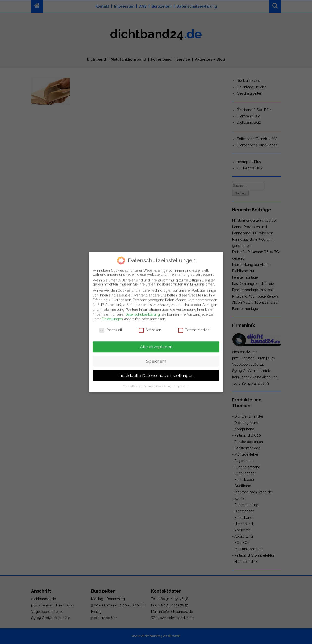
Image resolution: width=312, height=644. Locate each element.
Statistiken (150, 326)
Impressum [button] (182, 382)
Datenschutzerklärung (143, 310)
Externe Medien (194, 326)
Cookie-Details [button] (132, 382)
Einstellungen (112, 315)
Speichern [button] (156, 357)
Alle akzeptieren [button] (156, 343)
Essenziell (111, 326)
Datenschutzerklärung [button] (158, 382)
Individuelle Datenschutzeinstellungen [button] (156, 371)
